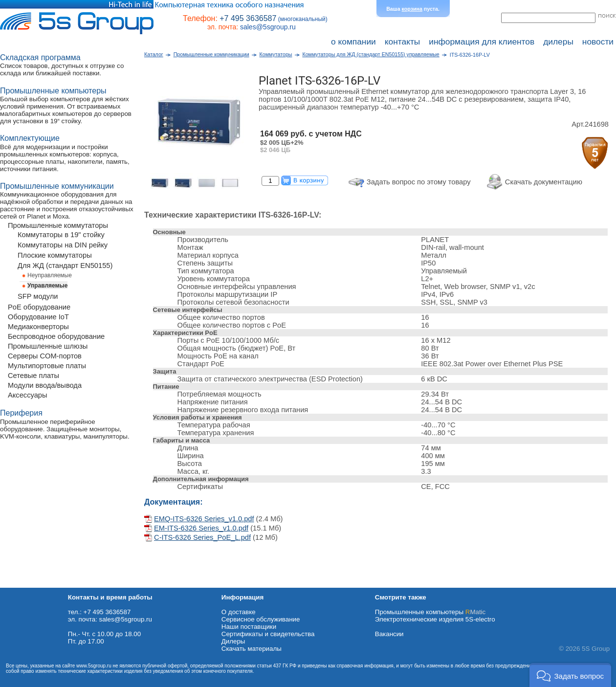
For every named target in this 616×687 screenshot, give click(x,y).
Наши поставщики (249, 627)
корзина (412, 9)
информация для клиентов (482, 42)
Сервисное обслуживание (261, 619)
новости (598, 42)
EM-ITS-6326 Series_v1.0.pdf (201, 528)
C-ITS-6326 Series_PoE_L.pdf (202, 537)
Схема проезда (23, 584)
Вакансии (389, 634)
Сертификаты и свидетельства (268, 634)
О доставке (239, 612)
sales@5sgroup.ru (268, 27)
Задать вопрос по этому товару (419, 182)
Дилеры (233, 641)
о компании (353, 42)
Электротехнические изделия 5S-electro (435, 619)
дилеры (558, 42)
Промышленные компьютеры (430, 612)
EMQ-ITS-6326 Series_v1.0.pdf (204, 519)
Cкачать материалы (252, 649)
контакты (403, 42)
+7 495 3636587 (248, 18)
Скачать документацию (544, 182)
